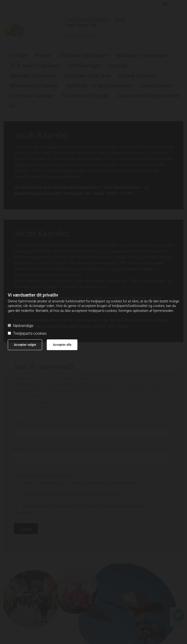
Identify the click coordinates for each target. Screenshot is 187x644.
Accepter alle (62, 345)
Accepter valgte (25, 345)
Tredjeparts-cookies (27, 334)
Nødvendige (20, 326)
